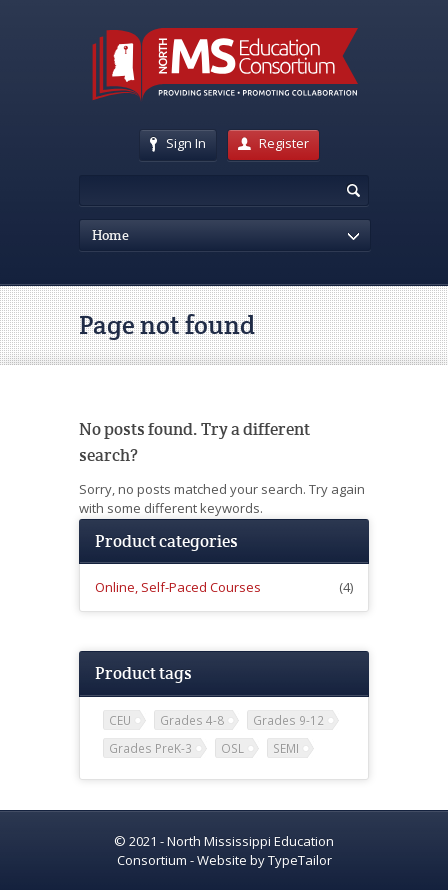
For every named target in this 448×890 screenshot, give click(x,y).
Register (273, 143)
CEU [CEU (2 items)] (120, 720)
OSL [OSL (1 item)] (232, 748)
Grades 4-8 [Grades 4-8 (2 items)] (192, 720)
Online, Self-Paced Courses (178, 587)
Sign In (178, 143)
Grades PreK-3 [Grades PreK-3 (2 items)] (150, 748)
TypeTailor (300, 860)
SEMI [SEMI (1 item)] (286, 748)
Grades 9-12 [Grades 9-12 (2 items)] (288, 720)
